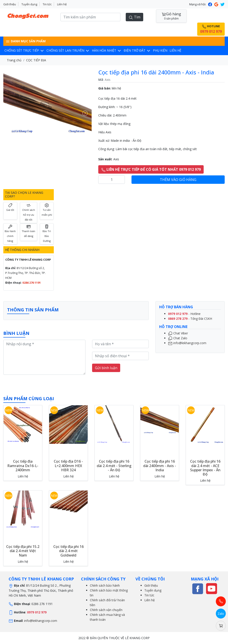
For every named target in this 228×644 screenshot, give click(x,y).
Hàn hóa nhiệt (107, 50)
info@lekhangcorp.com (187, 343)
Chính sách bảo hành (105, 585)
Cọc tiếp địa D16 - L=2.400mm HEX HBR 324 (68, 466)
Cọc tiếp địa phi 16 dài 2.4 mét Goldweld (69, 551)
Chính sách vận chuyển (106, 610)
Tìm (134, 17)
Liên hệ (62, 4)
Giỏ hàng (171, 16)
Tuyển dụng (29, 4)
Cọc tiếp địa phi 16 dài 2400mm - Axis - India (160, 466)
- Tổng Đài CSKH (190, 319)
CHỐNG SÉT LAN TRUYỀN (68, 50)
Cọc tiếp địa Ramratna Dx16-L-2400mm (23, 466)
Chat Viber (178, 333)
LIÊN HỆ (175, 50)
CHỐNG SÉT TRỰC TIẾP (24, 50)
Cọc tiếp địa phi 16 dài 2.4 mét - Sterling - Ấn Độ (114, 466)
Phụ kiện (160, 50)
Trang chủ (14, 60)
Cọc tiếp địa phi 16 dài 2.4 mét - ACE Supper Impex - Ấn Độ (205, 468)
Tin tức (47, 4)
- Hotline (184, 314)
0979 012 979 (37, 612)
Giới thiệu (10, 4)
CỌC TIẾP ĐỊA (36, 60)
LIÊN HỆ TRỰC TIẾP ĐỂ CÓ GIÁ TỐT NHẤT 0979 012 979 (151, 170)
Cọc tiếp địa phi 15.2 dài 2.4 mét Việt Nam (23, 551)
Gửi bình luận (106, 368)
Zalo (221, 614)
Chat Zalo (178, 338)
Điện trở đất (137, 50)
